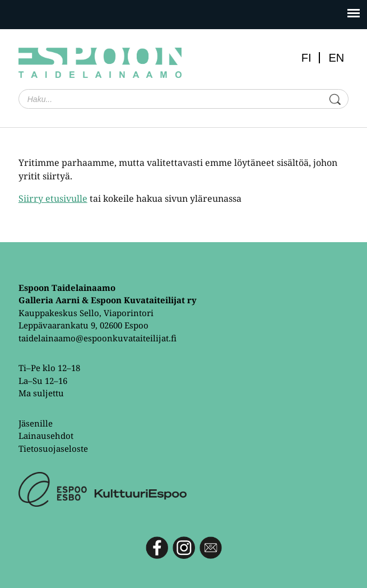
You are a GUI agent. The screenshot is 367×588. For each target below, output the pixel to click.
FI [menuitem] (306, 58)
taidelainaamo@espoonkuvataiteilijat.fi (97, 338)
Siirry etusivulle (53, 198)
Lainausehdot (46, 436)
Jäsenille (36, 423)
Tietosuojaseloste (53, 448)
